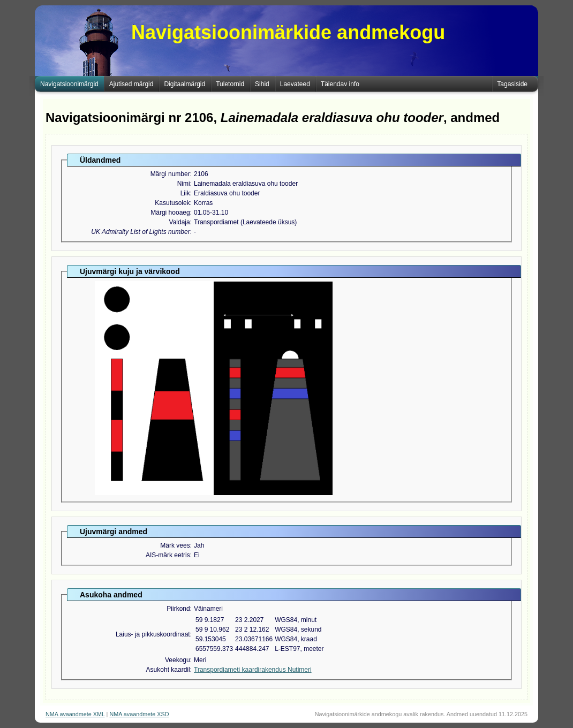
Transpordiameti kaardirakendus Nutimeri (253, 670)
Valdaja (180, 222)
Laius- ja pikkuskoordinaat (153, 634)
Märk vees (175, 545)
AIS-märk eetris (168, 555)
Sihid (262, 84)
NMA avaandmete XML (75, 714)
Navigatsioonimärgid (69, 84)
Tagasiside (512, 84)
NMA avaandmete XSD (139, 714)
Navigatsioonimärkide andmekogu (288, 32)
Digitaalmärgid (184, 84)
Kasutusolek (172, 203)
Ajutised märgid (131, 84)
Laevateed (295, 84)
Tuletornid (230, 84)
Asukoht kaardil (168, 670)
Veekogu (178, 660)
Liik (185, 193)
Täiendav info (340, 84)
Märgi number (170, 174)
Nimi (184, 184)
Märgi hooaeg (170, 213)
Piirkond (178, 609)
